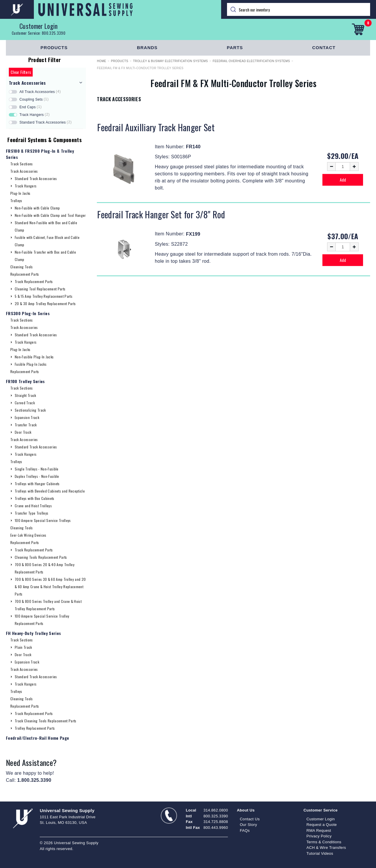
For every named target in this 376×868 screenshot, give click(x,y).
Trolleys (16, 201)
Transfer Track (26, 425)
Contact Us (250, 819)
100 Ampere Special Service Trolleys (43, 520)
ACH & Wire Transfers (326, 848)
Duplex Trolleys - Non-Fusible (37, 476)
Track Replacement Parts (34, 281)
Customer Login (39, 26)
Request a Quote (322, 825)
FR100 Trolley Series (25, 381)
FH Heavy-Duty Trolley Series (33, 633)
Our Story (248, 825)
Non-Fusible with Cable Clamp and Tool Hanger (50, 215)
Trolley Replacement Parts (35, 728)
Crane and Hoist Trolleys (33, 506)
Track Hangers (26, 186)
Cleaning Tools (22, 267)
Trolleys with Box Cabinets (35, 498)
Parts (235, 48)
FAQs (245, 830)
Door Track (23, 432)
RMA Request (319, 830)
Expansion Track (27, 417)
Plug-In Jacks (20, 193)
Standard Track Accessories (36, 178)
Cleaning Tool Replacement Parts (40, 289)
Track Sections (22, 164)
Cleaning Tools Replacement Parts (41, 557)
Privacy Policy (319, 836)
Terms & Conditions (324, 842)
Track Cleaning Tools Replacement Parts (46, 721)
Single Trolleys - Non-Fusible (37, 469)
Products (54, 48)
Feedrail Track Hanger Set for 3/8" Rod (161, 214)
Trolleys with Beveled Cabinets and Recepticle (50, 491)
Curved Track (25, 403)
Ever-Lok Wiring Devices (28, 535)
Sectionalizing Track (30, 410)
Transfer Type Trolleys (32, 513)
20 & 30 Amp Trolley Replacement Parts (45, 304)
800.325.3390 (54, 33)
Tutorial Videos (320, 853)
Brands (147, 48)
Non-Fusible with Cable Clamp (37, 208)
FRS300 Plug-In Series (28, 313)
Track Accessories (24, 171)
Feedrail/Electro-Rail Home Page (37, 738)
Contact (324, 48)
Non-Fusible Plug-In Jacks (34, 357)
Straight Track (25, 395)
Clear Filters (21, 72)
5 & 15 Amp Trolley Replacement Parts (44, 296)
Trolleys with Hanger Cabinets (37, 484)
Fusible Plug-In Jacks (31, 364)
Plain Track (23, 647)
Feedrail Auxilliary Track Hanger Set (156, 127)
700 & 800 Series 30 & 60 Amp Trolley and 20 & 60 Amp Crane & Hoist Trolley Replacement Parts (50, 587)
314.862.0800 (216, 810)
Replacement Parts (25, 274)
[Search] (299, 9)
